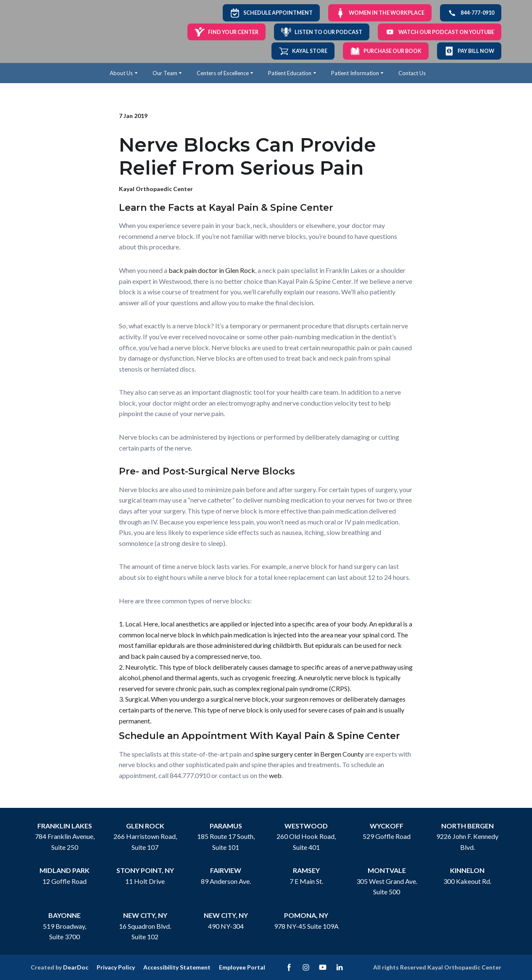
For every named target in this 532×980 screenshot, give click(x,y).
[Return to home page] (59, 32)
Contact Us (412, 73)
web (275, 775)
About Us (121, 73)
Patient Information (355, 73)
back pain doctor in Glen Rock (212, 270)
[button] (271, 13)
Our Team (165, 73)
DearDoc (76, 967)
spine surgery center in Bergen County (309, 754)
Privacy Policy (116, 967)
